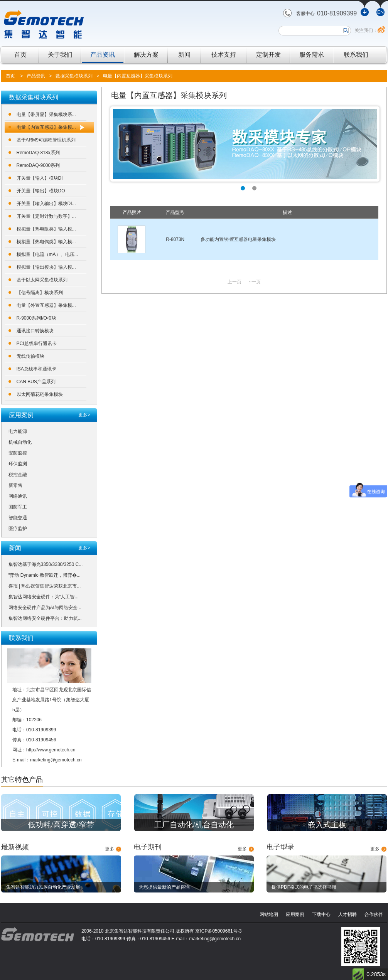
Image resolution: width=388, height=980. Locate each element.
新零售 (15, 485)
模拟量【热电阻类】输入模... (46, 229)
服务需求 (312, 55)
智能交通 (18, 518)
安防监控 (18, 453)
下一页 (254, 282)
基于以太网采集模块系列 (42, 280)
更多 (110, 849)
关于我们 (60, 55)
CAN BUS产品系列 (36, 382)
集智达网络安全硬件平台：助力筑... (45, 618)
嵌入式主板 (327, 825)
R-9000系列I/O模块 (36, 318)
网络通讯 (18, 496)
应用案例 (295, 914)
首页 (20, 55)
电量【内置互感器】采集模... (46, 127)
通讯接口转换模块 (35, 331)
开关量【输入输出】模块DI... (46, 204)
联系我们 (356, 55)
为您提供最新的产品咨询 (164, 887)
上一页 (234, 282)
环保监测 (18, 464)
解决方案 (146, 55)
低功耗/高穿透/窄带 (61, 825)
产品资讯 (103, 55)
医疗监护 (18, 529)
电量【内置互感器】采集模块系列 (138, 76)
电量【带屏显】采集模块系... (46, 115)
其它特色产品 (22, 780)
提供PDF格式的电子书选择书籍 (304, 887)
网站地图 (269, 914)
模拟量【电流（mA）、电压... (47, 254)
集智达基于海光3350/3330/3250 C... (46, 564)
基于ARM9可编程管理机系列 (46, 140)
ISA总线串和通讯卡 (36, 369)
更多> (84, 415)
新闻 (184, 55)
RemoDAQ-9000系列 (38, 165)
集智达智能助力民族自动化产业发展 (43, 887)
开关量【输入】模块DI (40, 178)
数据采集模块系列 (74, 76)
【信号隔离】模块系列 (40, 293)
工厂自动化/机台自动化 (194, 825)
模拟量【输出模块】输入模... (46, 267)
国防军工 (18, 507)
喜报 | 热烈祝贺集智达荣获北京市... (45, 586)
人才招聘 (348, 914)
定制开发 (268, 55)
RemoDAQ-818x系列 (38, 153)
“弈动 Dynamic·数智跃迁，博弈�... (45, 575)
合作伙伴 (374, 914)
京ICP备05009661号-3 (218, 931)
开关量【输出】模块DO (41, 191)
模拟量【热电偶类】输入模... (46, 242)
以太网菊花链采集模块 (40, 394)
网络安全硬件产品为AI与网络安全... (45, 608)
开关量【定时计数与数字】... (46, 216)
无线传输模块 (30, 356)
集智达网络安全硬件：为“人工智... (44, 597)
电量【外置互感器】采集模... (46, 305)
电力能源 (18, 431)
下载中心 (321, 914)
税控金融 (18, 475)
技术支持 (224, 55)
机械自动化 (20, 442)
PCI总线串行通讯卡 (37, 344)
